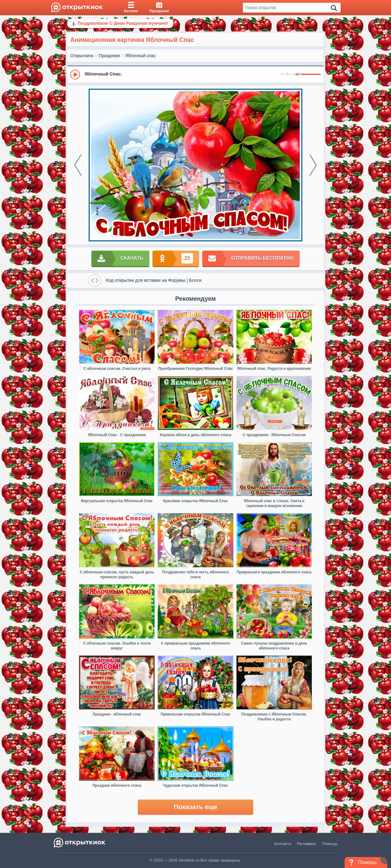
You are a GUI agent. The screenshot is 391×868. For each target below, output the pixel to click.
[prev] (78, 165)
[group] (195, 74)
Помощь (330, 844)
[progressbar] (311, 75)
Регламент (307, 844)
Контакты (283, 844)
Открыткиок (82, 56)
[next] (313, 165)
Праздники (109, 56)
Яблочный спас (140, 56)
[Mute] (298, 75)
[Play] (75, 75)
